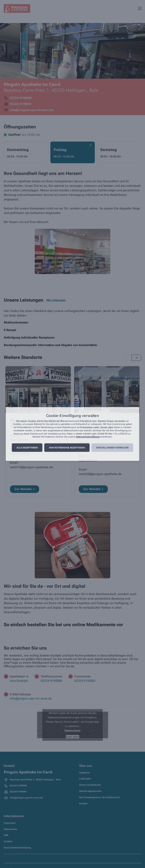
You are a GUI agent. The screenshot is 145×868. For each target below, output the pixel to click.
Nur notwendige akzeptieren (67, 448)
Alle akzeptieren (27, 448)
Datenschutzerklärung (88, 437)
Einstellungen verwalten (112, 448)
